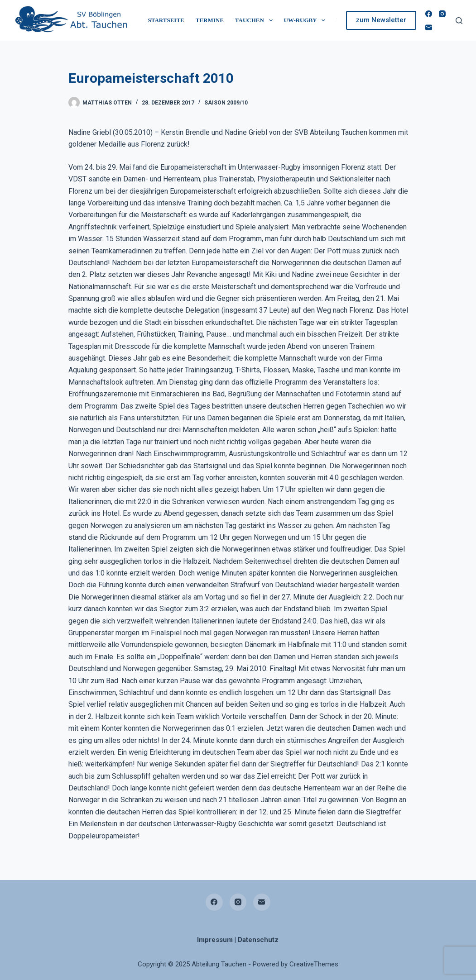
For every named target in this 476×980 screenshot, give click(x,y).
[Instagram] (442, 14)
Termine (210, 20)
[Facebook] (429, 14)
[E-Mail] (429, 27)
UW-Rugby (307, 20)
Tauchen (256, 20)
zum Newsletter (381, 20)
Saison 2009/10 (226, 103)
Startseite (166, 20)
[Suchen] (459, 21)
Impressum (215, 940)
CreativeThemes (314, 964)
